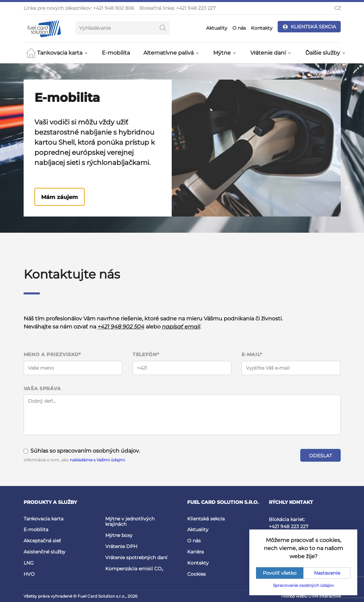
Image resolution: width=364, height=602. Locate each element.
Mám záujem (60, 197)
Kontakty (262, 28)
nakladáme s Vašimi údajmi (97, 460)
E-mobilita (116, 53)
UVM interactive (325, 596)
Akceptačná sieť (42, 541)
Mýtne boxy (119, 535)
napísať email (181, 327)
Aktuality (217, 28)
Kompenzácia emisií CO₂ (134, 569)
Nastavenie (327, 573)
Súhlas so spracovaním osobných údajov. (82, 451)
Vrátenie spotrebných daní (136, 557)
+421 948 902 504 (121, 327)
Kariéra (195, 552)
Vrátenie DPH (121, 546)
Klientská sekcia (206, 519)
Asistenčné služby (45, 552)
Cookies (197, 574)
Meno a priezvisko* (52, 354)
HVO (29, 574)
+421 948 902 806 (114, 8)
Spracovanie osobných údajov (303, 585)
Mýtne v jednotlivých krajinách (130, 522)
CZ (338, 8)
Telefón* (146, 354)
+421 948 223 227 (196, 8)
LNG (29, 563)
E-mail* (252, 354)
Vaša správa (42, 389)
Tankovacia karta (44, 519)
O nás (239, 28)
